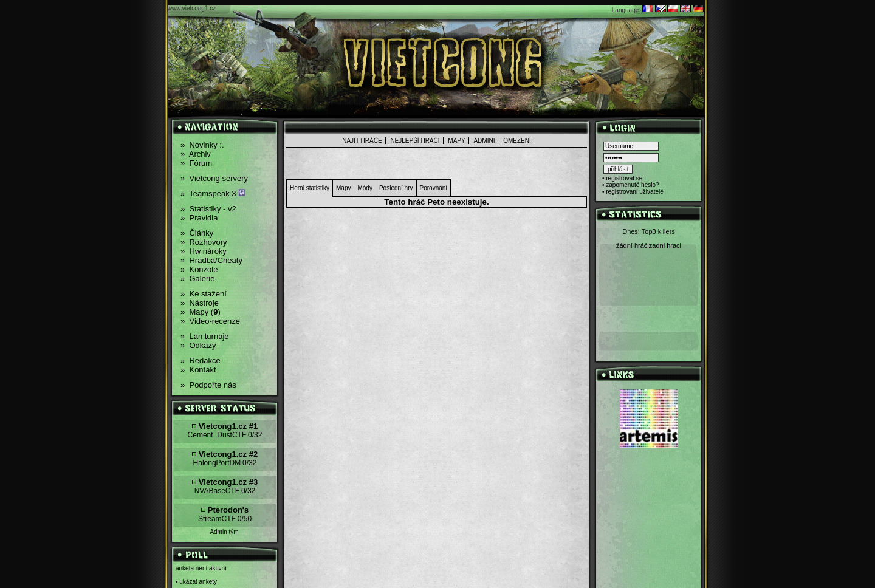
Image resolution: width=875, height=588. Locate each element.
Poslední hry (396, 188)
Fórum (196, 163)
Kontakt (198, 370)
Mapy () (201, 312)
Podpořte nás (208, 385)
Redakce (201, 361)
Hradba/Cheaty (211, 260)
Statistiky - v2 (208, 209)
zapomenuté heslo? (632, 185)
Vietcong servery (214, 178)
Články (197, 233)
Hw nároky (204, 251)
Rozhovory (204, 242)
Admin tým (224, 532)
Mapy (456, 141)
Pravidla (199, 218)
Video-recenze (210, 321)
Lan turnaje (205, 336)
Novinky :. (202, 145)
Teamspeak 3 (213, 193)
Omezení (517, 141)
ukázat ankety (198, 582)
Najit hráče (362, 141)
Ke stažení (204, 294)
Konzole (199, 269)
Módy (365, 188)
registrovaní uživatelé (635, 192)
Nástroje (200, 303)
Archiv (196, 154)
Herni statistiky (310, 188)
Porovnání (434, 188)
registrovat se (624, 178)
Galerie (197, 279)
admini (484, 141)
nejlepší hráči (415, 141)
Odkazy (198, 345)
